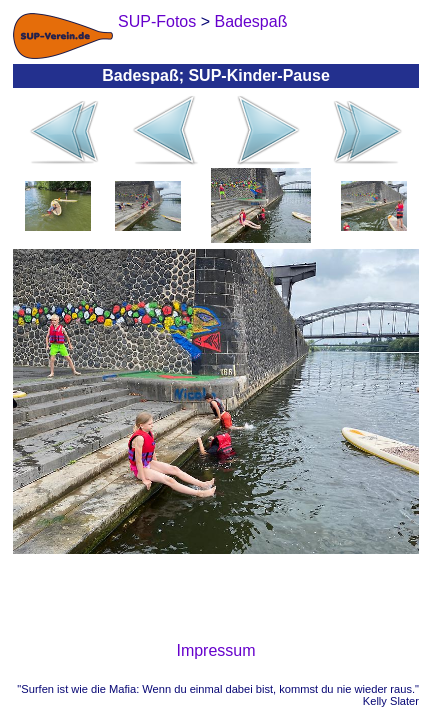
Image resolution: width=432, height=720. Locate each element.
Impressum (215, 650)
